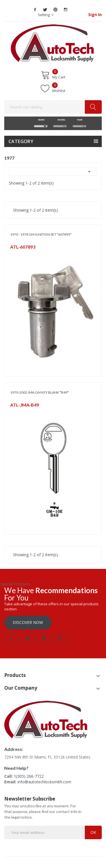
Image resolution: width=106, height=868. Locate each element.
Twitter (45, 10)
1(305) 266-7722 (29, 776)
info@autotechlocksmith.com (44, 782)
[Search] (53, 107)
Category (21, 141)
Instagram (66, 10)
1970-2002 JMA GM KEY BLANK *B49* (39, 392)
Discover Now (28, 622)
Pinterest (55, 10)
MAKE (41, 120)
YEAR (79, 120)
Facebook (35, 10)
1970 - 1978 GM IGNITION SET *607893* (41, 234)
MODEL (60, 120)
